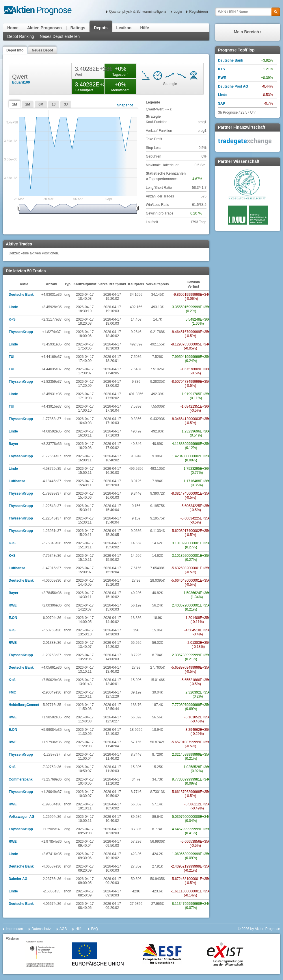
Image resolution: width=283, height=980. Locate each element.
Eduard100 (21, 82)
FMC (12, 692)
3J (66, 104)
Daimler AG (18, 879)
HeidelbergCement (24, 705)
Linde (13, 307)
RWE (13, 605)
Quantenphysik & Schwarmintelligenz (138, 12)
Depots (101, 28)
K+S (12, 319)
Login (178, 12)
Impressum (14, 929)
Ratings (78, 28)
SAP (222, 103)
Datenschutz (41, 929)
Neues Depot (42, 50)
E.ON (13, 618)
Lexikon (124, 28)
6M (41, 104)
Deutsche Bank (21, 295)
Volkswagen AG (22, 817)
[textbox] (248, 12)
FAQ (94, 929)
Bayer (13, 444)
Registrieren (199, 12)
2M (28, 104)
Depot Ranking (21, 36)
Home (13, 28)
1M (15, 104)
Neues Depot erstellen (60, 36)
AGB (63, 929)
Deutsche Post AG (233, 86)
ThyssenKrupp (21, 332)
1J (54, 104)
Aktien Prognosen (44, 28)
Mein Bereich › (248, 32)
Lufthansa (17, 481)
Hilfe (144, 28)
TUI (11, 357)
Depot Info (15, 50)
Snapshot (125, 105)
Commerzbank (21, 779)
